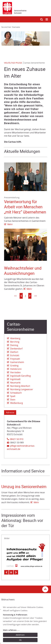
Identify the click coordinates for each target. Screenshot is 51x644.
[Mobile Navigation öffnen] (47, 20)
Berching (15, 342)
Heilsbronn (16, 369)
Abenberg (15, 338)
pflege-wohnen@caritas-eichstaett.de (21, 447)
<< (15, 296)
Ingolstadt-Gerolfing (20, 376)
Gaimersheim (17, 362)
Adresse (10, 412)
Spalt (13, 396)
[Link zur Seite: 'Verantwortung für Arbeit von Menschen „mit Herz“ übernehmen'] (26, 177)
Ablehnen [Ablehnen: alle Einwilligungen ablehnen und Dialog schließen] (20, 635)
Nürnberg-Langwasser (22, 389)
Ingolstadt (15, 379)
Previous (6, 572)
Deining (14, 345)
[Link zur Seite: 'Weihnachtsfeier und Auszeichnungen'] (26, 245)
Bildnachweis (8, 600)
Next (16, 572)
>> (36, 296)
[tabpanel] (26, 39)
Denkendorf (16, 349)
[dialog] (26, 624)
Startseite (16, 27)
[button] (21, 296)
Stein (13, 400)
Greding (14, 366)
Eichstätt (15, 355)
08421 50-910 (17, 439)
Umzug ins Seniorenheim (24, 487)
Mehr (10, 224)
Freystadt (15, 359)
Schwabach (16, 393)
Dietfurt (14, 352)
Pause (11, 572)
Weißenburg (17, 403)
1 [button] (26, 296)
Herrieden (15, 372)
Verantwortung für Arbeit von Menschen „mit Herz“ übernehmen (25, 207)
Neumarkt (15, 383)
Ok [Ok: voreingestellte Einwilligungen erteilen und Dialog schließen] (20, 640)
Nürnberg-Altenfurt (20, 386)
